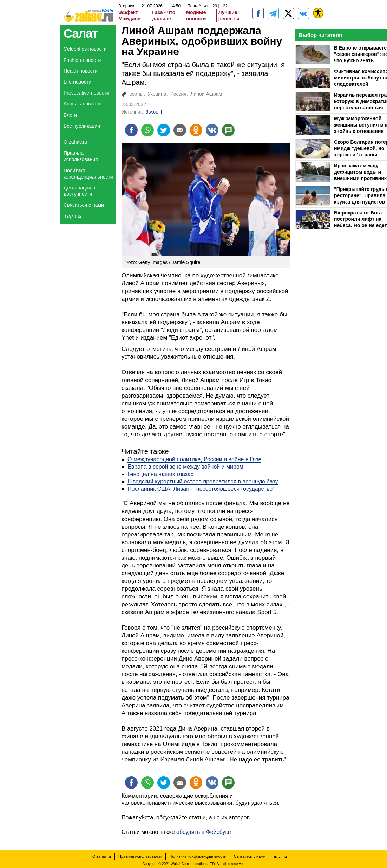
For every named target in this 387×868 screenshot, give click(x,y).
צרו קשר (73, 216)
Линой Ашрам (206, 94)
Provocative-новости (86, 93)
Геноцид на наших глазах (160, 474)
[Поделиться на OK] (196, 130)
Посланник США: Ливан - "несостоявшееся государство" (201, 489)
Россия (178, 94)
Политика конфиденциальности (88, 174)
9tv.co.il (154, 112)
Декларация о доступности (79, 191)
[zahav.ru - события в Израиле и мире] (273, 13)
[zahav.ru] (258, 13)
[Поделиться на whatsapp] (147, 130)
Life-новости (77, 82)
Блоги (70, 115)
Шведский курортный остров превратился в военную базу (203, 481)
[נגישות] (318, 13)
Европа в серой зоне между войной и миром (185, 467)
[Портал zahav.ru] (303, 13)
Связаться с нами (84, 205)
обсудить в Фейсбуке (204, 832)
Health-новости (81, 71)
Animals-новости (82, 104)
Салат (81, 33)
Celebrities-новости (85, 49)
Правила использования (81, 156)
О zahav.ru (75, 142)
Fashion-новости (82, 60)
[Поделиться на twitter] (164, 130)
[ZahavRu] (288, 13)
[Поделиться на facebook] (131, 130)
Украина (157, 94)
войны (136, 94)
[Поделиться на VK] (212, 130)
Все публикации (82, 126)
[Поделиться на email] (180, 130)
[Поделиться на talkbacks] (228, 130)
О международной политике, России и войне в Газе (194, 459)
